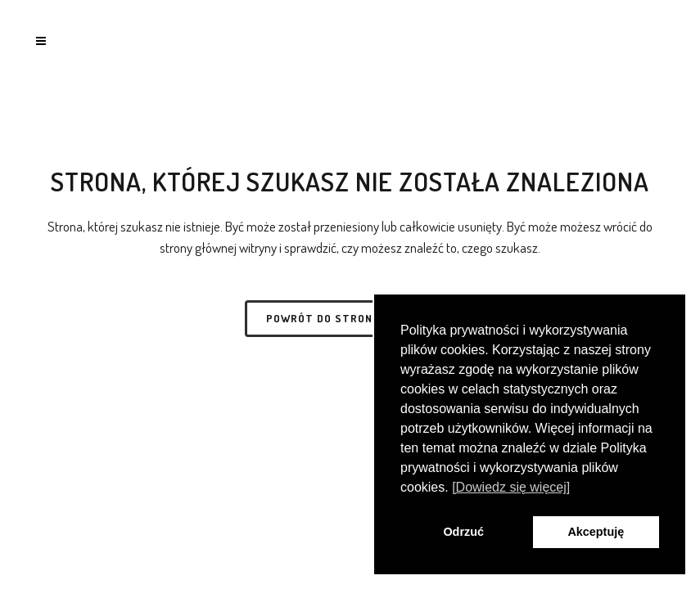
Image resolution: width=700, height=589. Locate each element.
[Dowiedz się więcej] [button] (511, 487)
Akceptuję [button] (596, 532)
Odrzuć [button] (463, 532)
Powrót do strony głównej (350, 318)
